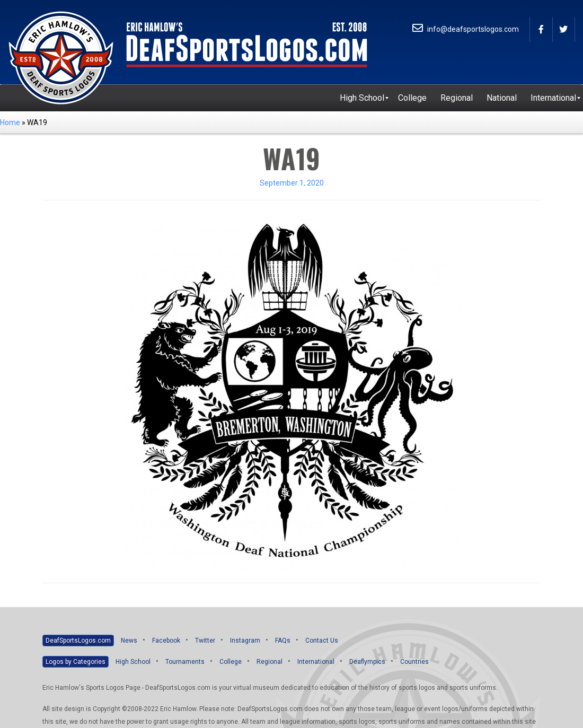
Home (10, 122)
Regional (270, 662)
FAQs (283, 641)
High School (133, 662)
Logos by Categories (76, 662)
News (129, 641)
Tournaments (185, 662)
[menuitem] (362, 98)
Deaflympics (367, 662)
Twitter (205, 641)
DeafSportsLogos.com (78, 641)
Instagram (245, 641)
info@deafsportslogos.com (466, 29)
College (231, 662)
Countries (414, 662)
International (316, 662)
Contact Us (322, 641)
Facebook (166, 641)
